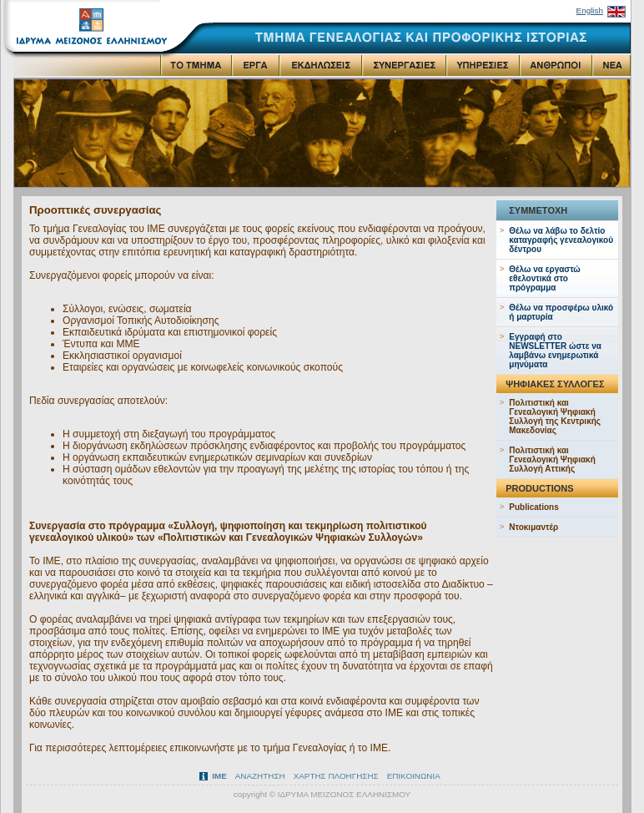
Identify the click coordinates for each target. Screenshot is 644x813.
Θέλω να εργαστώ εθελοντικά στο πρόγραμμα (545, 278)
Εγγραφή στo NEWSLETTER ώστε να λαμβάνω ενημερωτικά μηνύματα (555, 351)
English (590, 10)
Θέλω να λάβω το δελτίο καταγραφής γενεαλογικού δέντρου (561, 240)
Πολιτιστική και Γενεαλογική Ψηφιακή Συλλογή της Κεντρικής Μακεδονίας (555, 417)
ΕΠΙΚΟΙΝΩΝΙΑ (414, 776)
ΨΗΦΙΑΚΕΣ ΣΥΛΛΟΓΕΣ (555, 384)
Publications (533, 507)
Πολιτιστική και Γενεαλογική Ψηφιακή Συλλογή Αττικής (552, 460)
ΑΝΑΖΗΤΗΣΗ (260, 776)
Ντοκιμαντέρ (533, 527)
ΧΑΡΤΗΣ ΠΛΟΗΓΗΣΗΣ (336, 776)
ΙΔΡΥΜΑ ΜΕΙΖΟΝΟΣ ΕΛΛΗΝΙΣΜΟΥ (345, 794)
